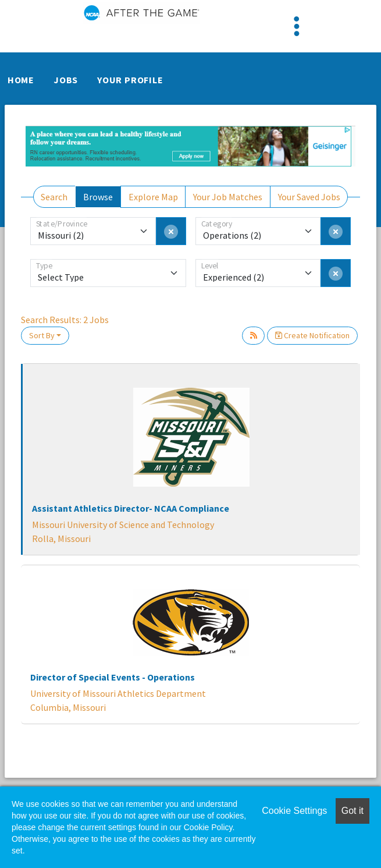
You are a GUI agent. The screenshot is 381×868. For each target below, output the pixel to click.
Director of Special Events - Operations (113, 677)
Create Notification (312, 335)
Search (54, 197)
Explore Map (153, 197)
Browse (98, 197)
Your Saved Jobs (309, 197)
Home (21, 80)
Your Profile (130, 80)
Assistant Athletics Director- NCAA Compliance (131, 508)
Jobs (66, 80)
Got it (352, 811)
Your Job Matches (228, 197)
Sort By (42, 335)
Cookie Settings (294, 811)
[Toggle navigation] (297, 26)
